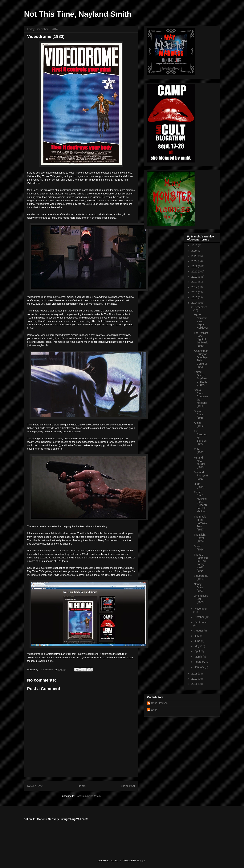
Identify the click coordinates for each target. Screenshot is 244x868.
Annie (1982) (199, 424)
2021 (195, 266)
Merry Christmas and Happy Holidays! (201, 321)
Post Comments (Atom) (89, 796)
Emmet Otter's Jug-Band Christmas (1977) (201, 378)
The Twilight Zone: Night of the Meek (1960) (201, 339)
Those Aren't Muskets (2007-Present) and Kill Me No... (200, 502)
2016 (195, 292)
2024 (195, 251)
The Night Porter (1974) (200, 538)
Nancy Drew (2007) (199, 587)
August (199, 631)
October (200, 617)
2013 (195, 674)
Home (82, 786)
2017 (195, 287)
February (200, 662)
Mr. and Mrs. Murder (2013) (199, 462)
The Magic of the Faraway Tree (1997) (200, 523)
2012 (195, 679)
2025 (195, 245)
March (199, 657)
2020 (195, 272)
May (197, 646)
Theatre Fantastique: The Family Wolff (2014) (201, 563)
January (200, 667)
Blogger (141, 860)
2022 (195, 261)
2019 (195, 277)
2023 (195, 256)
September (201, 622)
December (201, 307)
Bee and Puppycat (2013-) (201, 475)
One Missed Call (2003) (201, 599)
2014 (195, 303)
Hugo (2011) (199, 485)
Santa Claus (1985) (199, 414)
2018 (195, 282)
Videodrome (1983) (201, 577)
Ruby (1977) (199, 451)
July (197, 636)
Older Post (128, 786)
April (197, 651)
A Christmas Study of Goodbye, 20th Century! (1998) (201, 359)
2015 (195, 297)
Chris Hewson (159, 703)
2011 (195, 684)
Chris (154, 710)
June (198, 641)
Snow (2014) (199, 548)
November (201, 609)
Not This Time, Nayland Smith (78, 14)
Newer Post (35, 786)
